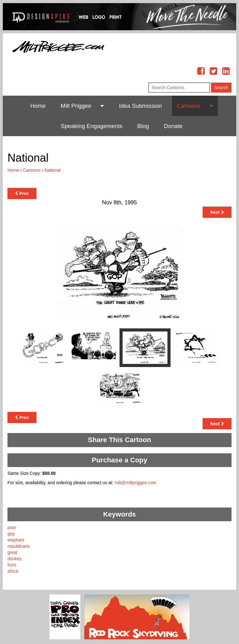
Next (217, 212)
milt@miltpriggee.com (136, 483)
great (12, 552)
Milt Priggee (76, 106)
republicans (19, 546)
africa (13, 571)
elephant (16, 540)
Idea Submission (140, 106)
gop (11, 534)
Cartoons (189, 106)
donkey (14, 559)
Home (38, 106)
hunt (12, 565)
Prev (22, 193)
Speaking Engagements (91, 126)
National (52, 170)
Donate (173, 126)
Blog (143, 126)
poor (12, 527)
